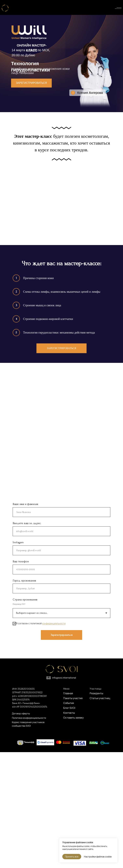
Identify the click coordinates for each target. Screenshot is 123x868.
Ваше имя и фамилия (25, 620)
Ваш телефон (21, 677)
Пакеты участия (73, 814)
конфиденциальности (54, 739)
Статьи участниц (100, 814)
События (69, 819)
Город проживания (24, 696)
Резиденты (96, 809)
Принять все (72, 857)
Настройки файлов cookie (98, 857)
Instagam (18, 658)
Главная (68, 809)
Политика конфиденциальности (29, 834)
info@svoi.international (64, 794)
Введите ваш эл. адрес (27, 639)
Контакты (69, 829)
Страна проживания (25, 716)
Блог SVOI (69, 824)
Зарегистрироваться (31, 83)
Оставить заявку (73, 833)
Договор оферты (21, 829)
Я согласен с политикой (39, 739)
